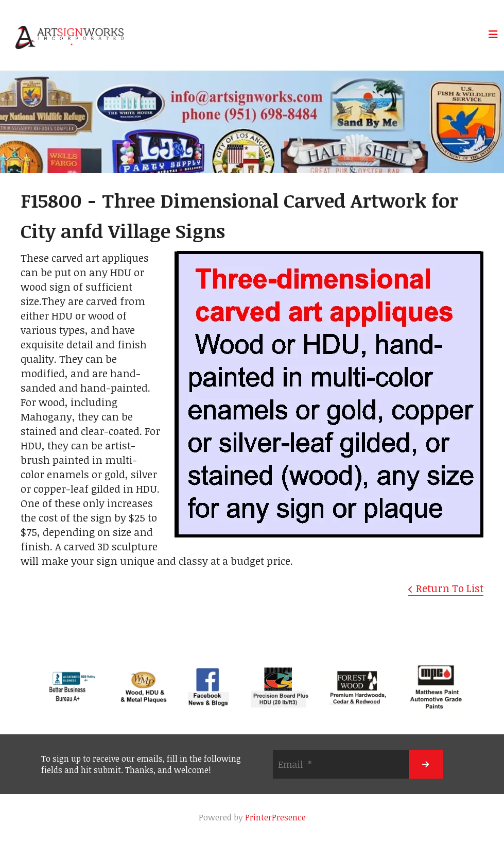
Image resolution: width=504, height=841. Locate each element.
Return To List (450, 588)
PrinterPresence (275, 817)
